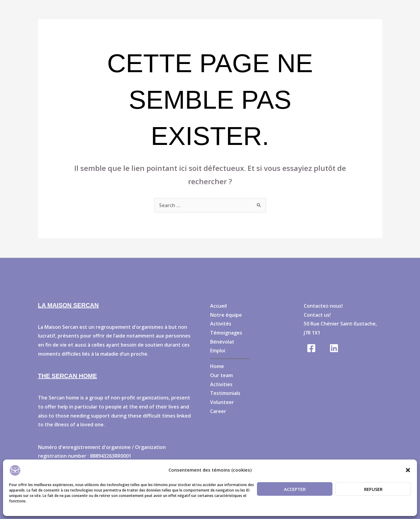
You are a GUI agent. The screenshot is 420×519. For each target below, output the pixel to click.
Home (217, 366)
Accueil (218, 306)
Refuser (373, 489)
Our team (221, 375)
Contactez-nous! (323, 306)
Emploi (218, 351)
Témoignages (226, 333)
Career (218, 411)
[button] (408, 470)
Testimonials (225, 393)
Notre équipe (226, 315)
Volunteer (222, 402)
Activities (221, 384)
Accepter (295, 489)
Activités (221, 324)
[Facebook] (311, 348)
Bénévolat (222, 342)
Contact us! (317, 315)
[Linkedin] (334, 348)
